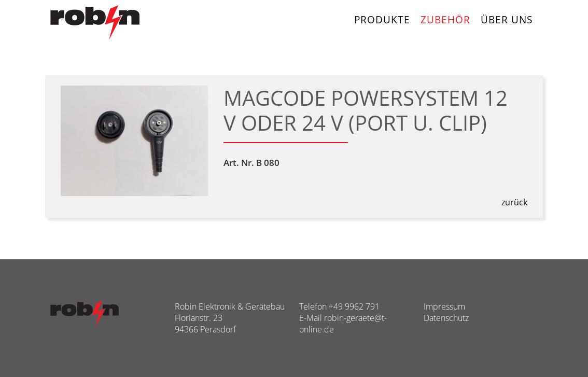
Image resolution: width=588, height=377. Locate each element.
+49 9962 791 (354, 306)
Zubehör (445, 19)
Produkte (382, 19)
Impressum (444, 306)
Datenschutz (446, 318)
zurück (514, 202)
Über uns (507, 19)
